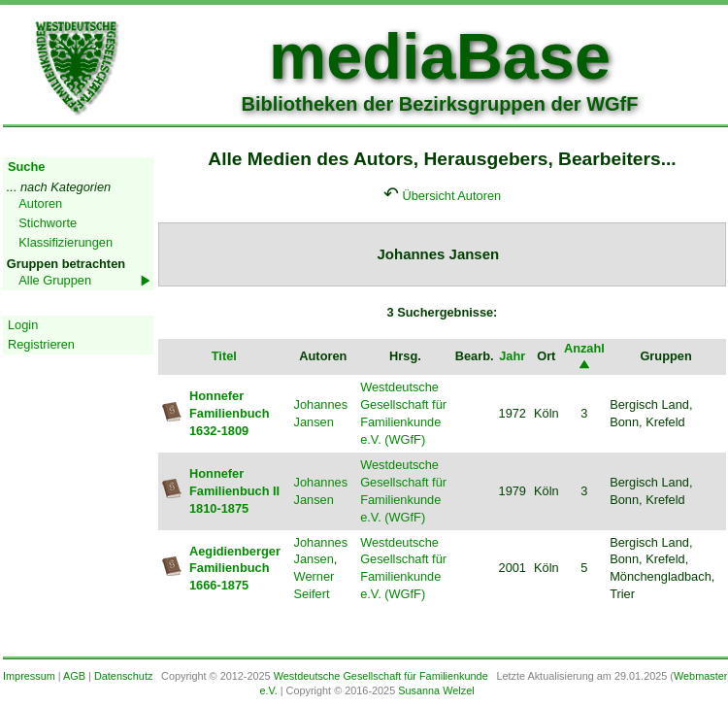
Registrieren (41, 344)
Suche (26, 167)
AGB (74, 676)
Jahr (512, 356)
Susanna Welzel (436, 690)
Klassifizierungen (66, 242)
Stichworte (48, 223)
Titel (224, 356)
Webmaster (700, 676)
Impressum (29, 676)
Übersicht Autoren (451, 196)
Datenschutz (123, 676)
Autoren (40, 203)
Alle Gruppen (55, 280)
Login (23, 325)
